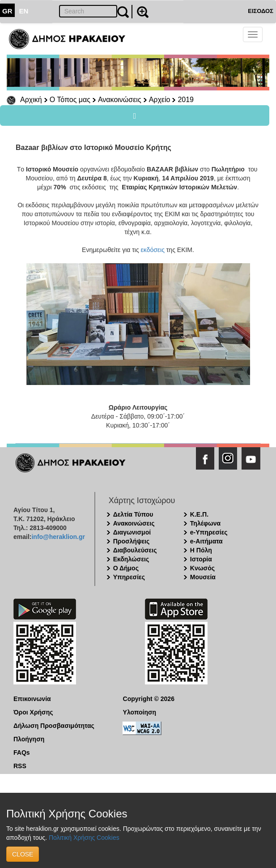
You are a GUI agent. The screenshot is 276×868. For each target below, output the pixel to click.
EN (24, 11)
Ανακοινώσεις (120, 100)
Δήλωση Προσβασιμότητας (54, 726)
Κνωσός (202, 568)
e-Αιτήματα (206, 541)
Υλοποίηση (140, 712)
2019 (186, 100)
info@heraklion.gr (58, 537)
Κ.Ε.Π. (199, 514)
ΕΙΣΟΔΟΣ (261, 11)
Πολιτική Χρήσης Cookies (84, 838)
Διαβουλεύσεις (135, 550)
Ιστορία (201, 559)
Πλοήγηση (29, 739)
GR (7, 11)
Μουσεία (203, 577)
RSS (20, 766)
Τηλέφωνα (205, 523)
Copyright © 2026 (149, 699)
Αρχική (31, 100)
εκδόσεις (153, 250)
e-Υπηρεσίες (209, 532)
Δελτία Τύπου (133, 514)
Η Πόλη (201, 550)
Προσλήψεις (132, 541)
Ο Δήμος (126, 568)
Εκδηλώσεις (131, 559)
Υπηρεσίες (129, 577)
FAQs (22, 753)
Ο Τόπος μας (70, 100)
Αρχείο (160, 100)
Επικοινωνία (32, 699)
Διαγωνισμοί (132, 532)
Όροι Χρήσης (33, 712)
